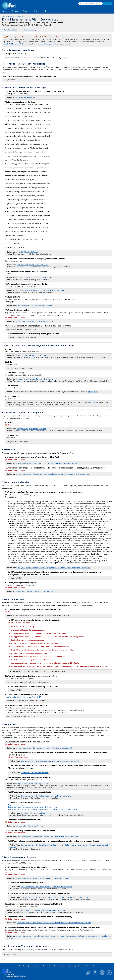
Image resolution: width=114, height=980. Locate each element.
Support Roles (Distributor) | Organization (33, 784)
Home (4, 16)
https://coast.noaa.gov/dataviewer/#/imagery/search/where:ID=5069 (33, 807)
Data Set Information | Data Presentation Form (35, 306)
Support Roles (93, 392)
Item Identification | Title (26, 97)
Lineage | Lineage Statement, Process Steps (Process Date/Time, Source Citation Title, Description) (54, 568)
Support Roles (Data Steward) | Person (32, 429)
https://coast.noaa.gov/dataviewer (21, 805)
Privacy (66, 966)
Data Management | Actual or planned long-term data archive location (43, 878)
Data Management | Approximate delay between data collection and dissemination (48, 837)
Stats (36, 11)
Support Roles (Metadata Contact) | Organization (35, 379)
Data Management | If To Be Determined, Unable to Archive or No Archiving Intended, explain (55, 897)
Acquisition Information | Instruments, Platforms (35, 321)
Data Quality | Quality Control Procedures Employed (36, 591)
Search (26, 11)
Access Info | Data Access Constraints (35, 773)
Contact (32, 966)
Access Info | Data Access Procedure (31, 826)
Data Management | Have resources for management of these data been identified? (48, 463)
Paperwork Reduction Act (87, 966)
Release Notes (42, 966)
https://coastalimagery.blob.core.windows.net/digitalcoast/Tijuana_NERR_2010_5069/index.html (43, 809)
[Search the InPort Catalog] (91, 3)
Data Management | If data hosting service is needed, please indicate (46, 796)
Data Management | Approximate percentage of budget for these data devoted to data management (54, 474)
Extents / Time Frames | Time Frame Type (33, 265)
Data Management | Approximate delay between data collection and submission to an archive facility (54, 923)
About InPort (23, 966)
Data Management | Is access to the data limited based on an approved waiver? (50, 761)
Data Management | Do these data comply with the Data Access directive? (45, 748)
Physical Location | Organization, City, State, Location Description (41, 910)
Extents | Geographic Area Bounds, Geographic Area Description (41, 290)
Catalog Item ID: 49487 (15, 16)
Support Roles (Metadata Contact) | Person (33, 355)
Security (73, 966)
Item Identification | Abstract (28, 252)
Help (45, 11)
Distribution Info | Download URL (33, 813)
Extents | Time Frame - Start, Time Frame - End (35, 277)
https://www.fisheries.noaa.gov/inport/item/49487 (23, 697)
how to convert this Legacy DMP (44, 44)
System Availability (55, 966)
